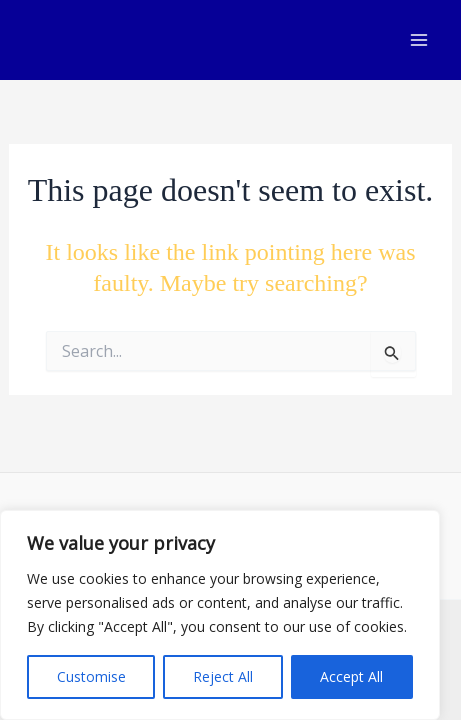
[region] (220, 615)
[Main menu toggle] (419, 40)
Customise (91, 676)
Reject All (223, 676)
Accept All (351, 676)
